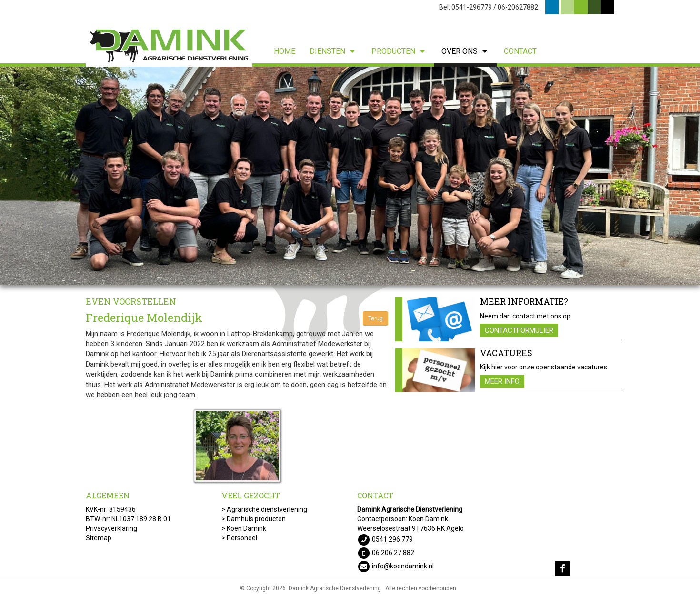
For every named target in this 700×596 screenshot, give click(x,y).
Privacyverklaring (111, 528)
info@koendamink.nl (403, 566)
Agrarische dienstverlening (267, 509)
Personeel (242, 538)
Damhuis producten (256, 519)
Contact (520, 51)
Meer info (502, 381)
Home (285, 51)
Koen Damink (246, 528)
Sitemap (99, 538)
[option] (350, 176)
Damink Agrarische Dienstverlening (335, 588)
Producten (399, 51)
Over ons (465, 51)
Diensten (333, 51)
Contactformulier (519, 330)
